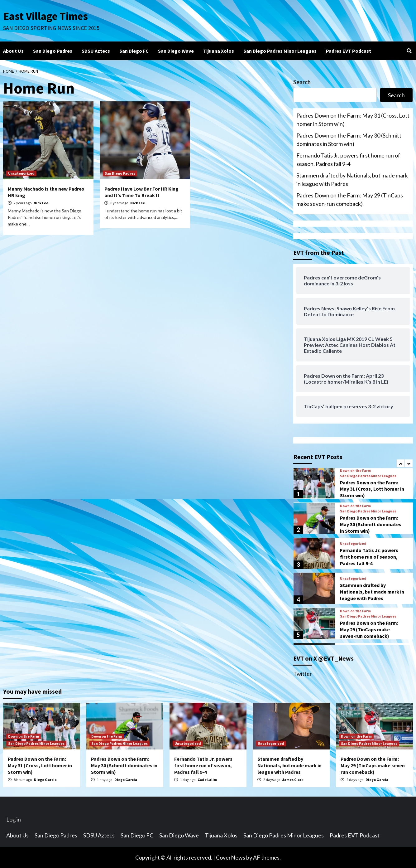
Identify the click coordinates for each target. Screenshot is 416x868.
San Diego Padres (53, 51)
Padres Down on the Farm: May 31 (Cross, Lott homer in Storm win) (353, 120)
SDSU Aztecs (96, 51)
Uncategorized (21, 173)
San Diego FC (134, 51)
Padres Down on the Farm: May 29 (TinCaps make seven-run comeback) (350, 199)
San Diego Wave (176, 51)
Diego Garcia (45, 780)
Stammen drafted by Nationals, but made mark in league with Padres (352, 179)
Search (302, 82)
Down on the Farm (355, 471)
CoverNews (231, 857)
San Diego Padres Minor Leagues (280, 51)
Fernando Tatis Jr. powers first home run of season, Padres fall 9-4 (348, 160)
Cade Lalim (207, 780)
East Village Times (45, 16)
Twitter (303, 674)
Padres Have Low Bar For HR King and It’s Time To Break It (141, 192)
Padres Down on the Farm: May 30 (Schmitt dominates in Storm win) (349, 140)
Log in (14, 819)
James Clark (293, 780)
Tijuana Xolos (219, 51)
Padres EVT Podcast (349, 51)
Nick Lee (41, 203)
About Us (13, 51)
